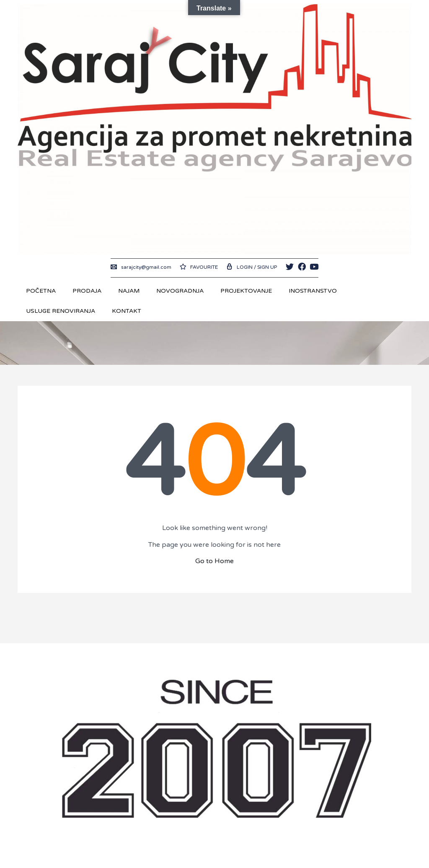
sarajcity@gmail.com (141, 267)
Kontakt (127, 311)
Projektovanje (246, 291)
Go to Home (214, 561)
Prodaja (87, 291)
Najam (129, 291)
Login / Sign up (252, 267)
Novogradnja (180, 291)
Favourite (199, 267)
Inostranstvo (313, 291)
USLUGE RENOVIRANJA (61, 311)
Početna (41, 291)
